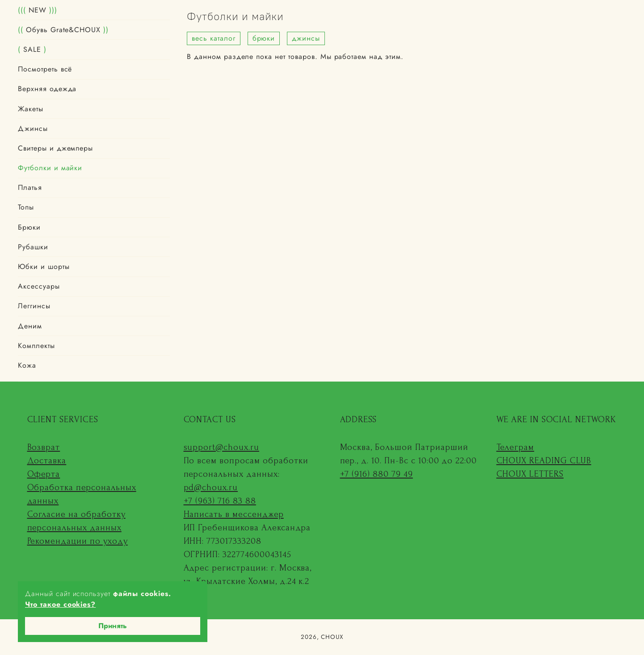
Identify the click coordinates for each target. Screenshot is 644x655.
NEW (38, 10)
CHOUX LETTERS (530, 474)
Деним (30, 326)
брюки (264, 38)
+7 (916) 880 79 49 (377, 474)
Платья (30, 187)
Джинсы (33, 128)
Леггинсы (34, 306)
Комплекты (36, 346)
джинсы (306, 38)
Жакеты (31, 109)
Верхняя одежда (47, 89)
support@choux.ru (221, 447)
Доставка (47, 461)
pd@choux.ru (211, 487)
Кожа (27, 365)
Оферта (44, 474)
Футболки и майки (50, 168)
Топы (26, 208)
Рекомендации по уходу (78, 541)
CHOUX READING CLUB (544, 461)
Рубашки (33, 247)
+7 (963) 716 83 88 (220, 501)
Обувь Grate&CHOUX (63, 30)
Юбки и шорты (44, 267)
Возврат (44, 447)
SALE (32, 49)
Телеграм (516, 447)
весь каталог (214, 38)
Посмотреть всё (45, 69)
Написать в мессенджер (234, 514)
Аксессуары (39, 286)
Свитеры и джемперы (55, 148)
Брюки (29, 227)
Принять (113, 626)
